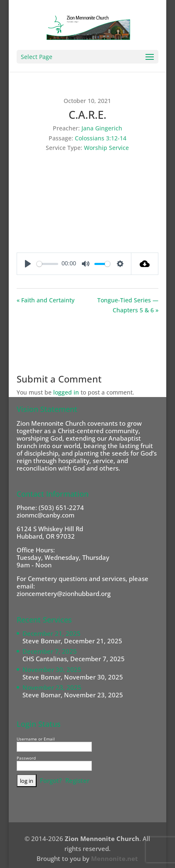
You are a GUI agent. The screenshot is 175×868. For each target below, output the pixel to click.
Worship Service (106, 148)
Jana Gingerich (102, 128)
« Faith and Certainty (46, 300)
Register (77, 780)
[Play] (28, 264)
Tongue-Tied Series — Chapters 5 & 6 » (128, 305)
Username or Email (36, 739)
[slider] (47, 264)
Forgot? (51, 780)
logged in (66, 392)
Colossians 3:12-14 (101, 138)
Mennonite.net (115, 858)
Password (26, 758)
